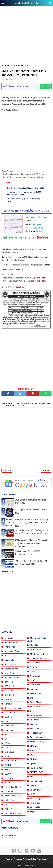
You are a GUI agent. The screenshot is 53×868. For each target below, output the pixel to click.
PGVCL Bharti (36, 693)
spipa (33, 750)
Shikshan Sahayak (38, 742)
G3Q (7, 735)
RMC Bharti (35, 728)
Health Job (9, 783)
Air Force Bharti (11, 643)
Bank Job (9, 682)
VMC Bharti (35, 803)
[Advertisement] (26, 35)
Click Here (19, 270)
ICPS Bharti (10, 791)
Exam (7, 721)
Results (33, 724)
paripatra (34, 689)
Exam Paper (10, 730)
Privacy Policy (31, 859)
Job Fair (8, 809)
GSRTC (8, 770)
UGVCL (33, 785)
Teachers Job (36, 768)
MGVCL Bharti (36, 650)
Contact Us (18, 859)
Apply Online (10, 664)
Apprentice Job (11, 669)
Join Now (45, 86)
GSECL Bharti (10, 761)
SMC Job (34, 746)
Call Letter (9, 691)
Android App (10, 647)
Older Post (46, 471)
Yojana (33, 812)
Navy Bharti (35, 663)
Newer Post (7, 471)
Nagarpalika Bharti (38, 658)
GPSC (7, 743)
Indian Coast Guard (13, 796)
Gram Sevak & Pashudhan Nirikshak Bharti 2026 (25, 188)
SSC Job (34, 759)
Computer (9, 704)
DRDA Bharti (10, 713)
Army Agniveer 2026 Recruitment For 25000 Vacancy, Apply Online (24, 193)
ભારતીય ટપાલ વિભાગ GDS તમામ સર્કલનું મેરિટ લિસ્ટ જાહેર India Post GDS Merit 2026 (31, 523)
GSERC (8, 765)
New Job (34, 667)
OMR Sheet (35, 685)
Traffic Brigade (36, 781)
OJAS (33, 680)
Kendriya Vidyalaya (13, 813)
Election (8, 717)
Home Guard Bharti (13, 787)
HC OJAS (9, 778)
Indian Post (10, 800)
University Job (36, 790)
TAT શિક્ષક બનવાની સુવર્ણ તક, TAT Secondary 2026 (23, 200)
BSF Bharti (9, 686)
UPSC (33, 794)
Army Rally (9, 673)
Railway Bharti (36, 715)
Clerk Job (9, 699)
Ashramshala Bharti (13, 678)
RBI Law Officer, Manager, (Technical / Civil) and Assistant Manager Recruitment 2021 (31, 543)
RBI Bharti (34, 720)
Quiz (32, 711)
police (33, 698)
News (33, 672)
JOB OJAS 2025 (26, 3)
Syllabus (34, 763)
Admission (9, 638)
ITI (6, 805)
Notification (35, 676)
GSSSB (8, 774)
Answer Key (10, 656)
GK (6, 739)
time (32, 777)
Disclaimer (43, 859)
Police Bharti (36, 702)
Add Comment (7, 79)
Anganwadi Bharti (12, 651)
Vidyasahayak (36, 799)
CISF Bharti (10, 695)
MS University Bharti (39, 654)
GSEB (7, 756)
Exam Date (9, 726)
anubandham (10, 660)
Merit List (34, 645)
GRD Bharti (9, 752)
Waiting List (35, 807)
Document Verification (14, 708)
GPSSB (8, 748)
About (8, 859)
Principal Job (36, 707)
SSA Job (34, 755)
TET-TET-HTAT (36, 772)
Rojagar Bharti (36, 733)
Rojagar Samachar (38, 737)
